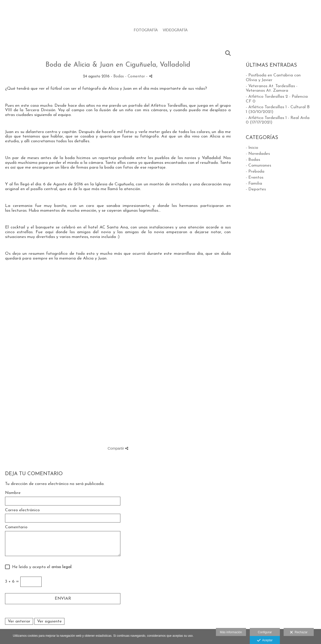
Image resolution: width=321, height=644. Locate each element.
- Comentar (136, 77)
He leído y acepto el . (41, 567)
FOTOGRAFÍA (146, 30)
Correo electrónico (22, 510)
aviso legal (61, 567)
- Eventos (255, 177)
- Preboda (255, 171)
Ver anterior (19, 621)
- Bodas (253, 160)
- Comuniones (258, 165)
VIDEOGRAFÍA (175, 30)
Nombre (13, 493)
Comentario (16, 527)
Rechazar (299, 632)
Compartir (118, 448)
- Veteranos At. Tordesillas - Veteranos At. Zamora (272, 88)
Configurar (265, 632)
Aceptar (265, 640)
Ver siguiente (49, 621)
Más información (231, 632)
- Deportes (256, 189)
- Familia (254, 183)
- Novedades (258, 154)
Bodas (119, 77)
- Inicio (252, 148)
